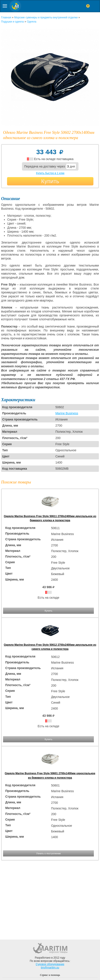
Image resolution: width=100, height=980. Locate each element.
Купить (50, 181)
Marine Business (67, 413)
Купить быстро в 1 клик (50, 173)
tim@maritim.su (50, 968)
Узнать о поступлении (48, 853)
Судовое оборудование (50, 964)
